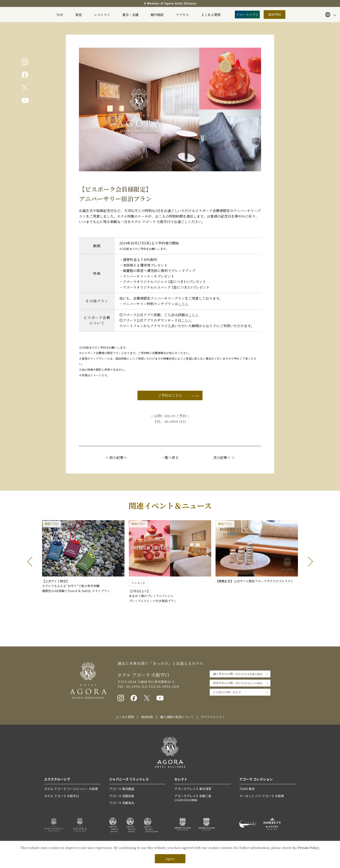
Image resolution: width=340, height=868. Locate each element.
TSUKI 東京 (247, 789)
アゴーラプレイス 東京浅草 (193, 789)
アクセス (182, 15)
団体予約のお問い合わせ (238, 683)
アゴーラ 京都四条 (122, 796)
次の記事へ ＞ (224, 457)
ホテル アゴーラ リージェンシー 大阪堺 (71, 789)
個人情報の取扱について (177, 717)
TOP (60, 15)
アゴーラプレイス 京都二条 (203, 798)
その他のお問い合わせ (227, 692)
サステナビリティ (213, 717)
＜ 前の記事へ (116, 457)
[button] (32, 562)
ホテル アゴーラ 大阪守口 (62, 796)
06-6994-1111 (175, 422)
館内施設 (157, 15)
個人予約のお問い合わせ (238, 674)
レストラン (102, 15)
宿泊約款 (147, 717)
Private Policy (308, 848)
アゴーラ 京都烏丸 (122, 803)
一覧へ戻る (170, 457)
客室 (78, 15)
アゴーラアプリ (247, 15)
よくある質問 (211, 15)
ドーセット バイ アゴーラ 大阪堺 (262, 796)
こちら (183, 304)
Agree (170, 859)
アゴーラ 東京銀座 (122, 789)
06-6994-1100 (168, 687)
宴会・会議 (130, 15)
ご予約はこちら (170, 395)
